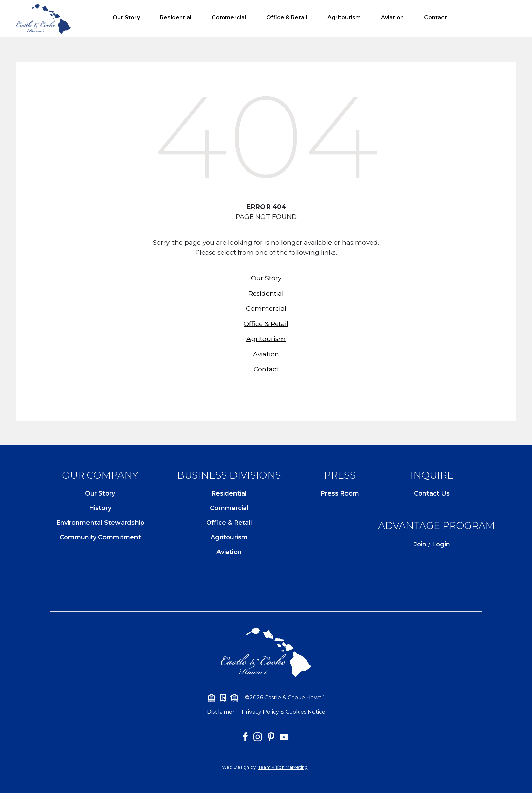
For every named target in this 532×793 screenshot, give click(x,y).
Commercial (229, 18)
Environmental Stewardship (100, 523)
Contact (436, 18)
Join (420, 544)
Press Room (340, 493)
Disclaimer (221, 712)
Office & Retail (287, 18)
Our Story (126, 18)
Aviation (392, 18)
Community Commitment (100, 537)
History (100, 508)
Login (441, 544)
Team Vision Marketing (283, 767)
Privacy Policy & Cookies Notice (284, 712)
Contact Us (432, 493)
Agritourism (344, 18)
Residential (176, 18)
